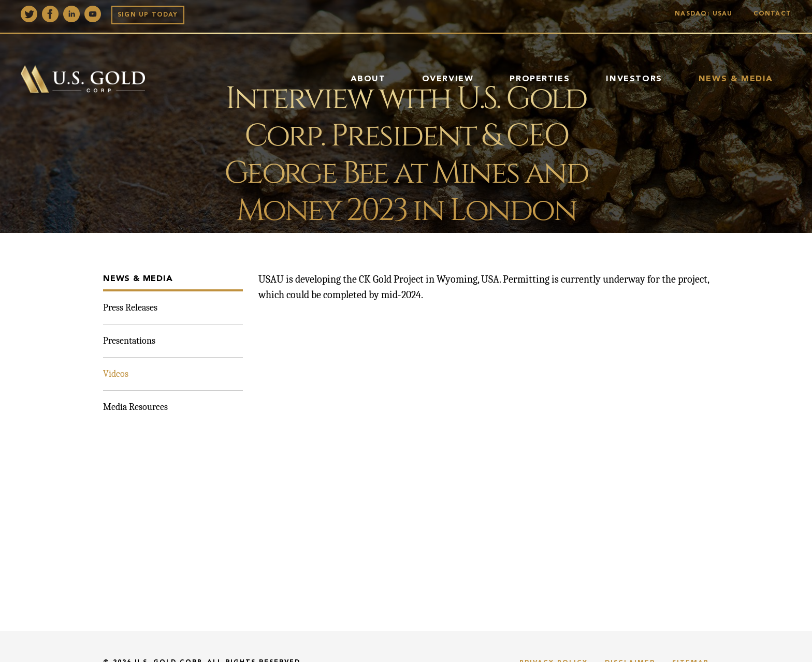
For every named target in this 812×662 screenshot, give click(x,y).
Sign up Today (148, 15)
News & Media (736, 79)
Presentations (129, 341)
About (368, 79)
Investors (634, 79)
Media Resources (135, 407)
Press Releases (130, 308)
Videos (116, 374)
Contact (772, 14)
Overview (448, 79)
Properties (540, 79)
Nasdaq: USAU (706, 14)
